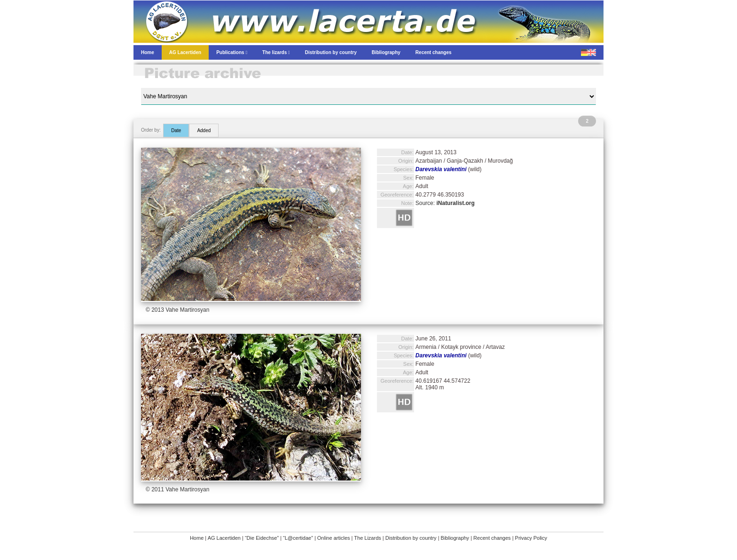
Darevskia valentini (441, 169)
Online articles (334, 538)
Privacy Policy (531, 538)
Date (176, 130)
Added (204, 130)
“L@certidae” (298, 538)
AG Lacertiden (224, 538)
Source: (445, 203)
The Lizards (367, 538)
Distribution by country (411, 538)
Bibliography (455, 538)
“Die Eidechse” (262, 538)
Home (197, 538)
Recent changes (492, 538)
